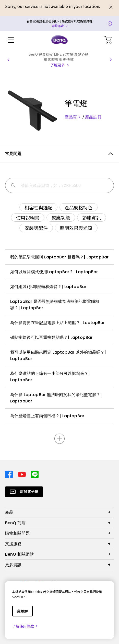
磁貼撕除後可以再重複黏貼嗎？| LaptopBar (51, 337)
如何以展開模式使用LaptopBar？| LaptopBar (54, 272)
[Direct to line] (35, 474)
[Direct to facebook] (10, 474)
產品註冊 (93, 117)
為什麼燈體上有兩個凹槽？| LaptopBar (47, 416)
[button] (8, 60)
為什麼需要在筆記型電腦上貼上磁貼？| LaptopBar (57, 323)
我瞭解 (22, 611)
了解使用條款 (25, 626)
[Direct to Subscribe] (24, 492)
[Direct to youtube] (23, 474)
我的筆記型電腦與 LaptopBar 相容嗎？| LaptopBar (59, 257)
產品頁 (74, 117)
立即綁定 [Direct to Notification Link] (57, 26)
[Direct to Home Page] (59, 40)
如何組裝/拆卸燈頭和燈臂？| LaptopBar (48, 287)
